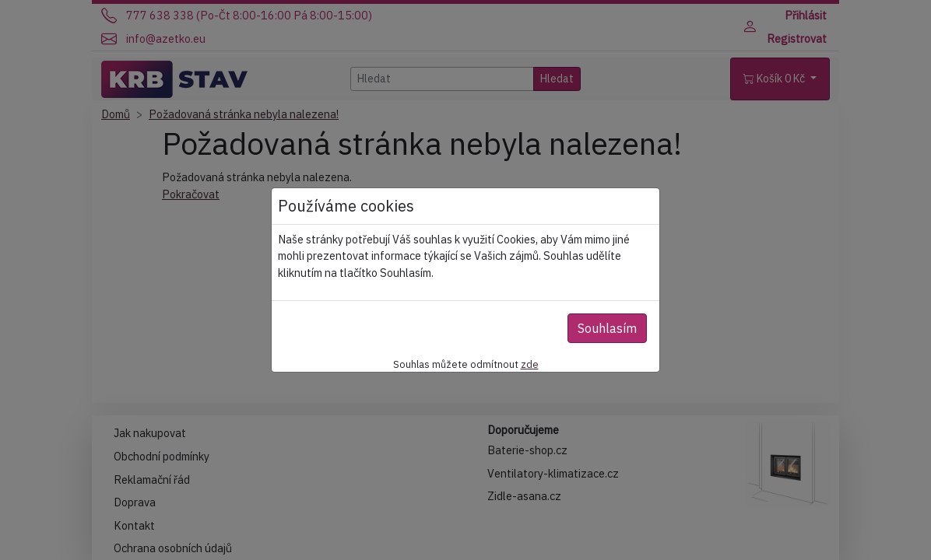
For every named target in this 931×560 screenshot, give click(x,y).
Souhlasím (607, 328)
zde (530, 364)
